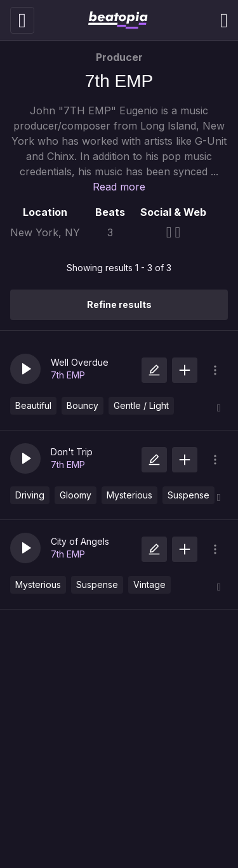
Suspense (188, 495)
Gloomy (76, 495)
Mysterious (129, 495)
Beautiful (33, 405)
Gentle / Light (141, 405)
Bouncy (83, 405)
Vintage (149, 584)
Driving (30, 495)
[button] (25, 369)
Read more (119, 187)
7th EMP (68, 375)
